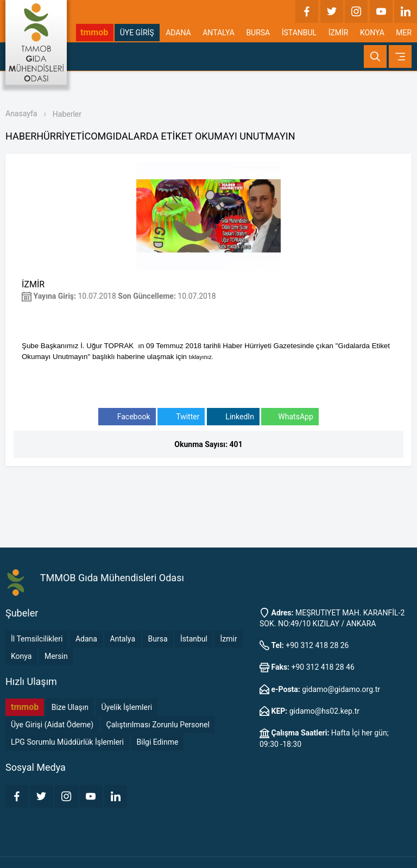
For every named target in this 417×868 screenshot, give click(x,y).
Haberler (67, 114)
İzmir (228, 639)
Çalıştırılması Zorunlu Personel (158, 725)
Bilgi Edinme (158, 742)
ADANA (178, 33)
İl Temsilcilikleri (37, 639)
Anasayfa (21, 114)
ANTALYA (219, 33)
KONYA (372, 33)
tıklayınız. (201, 357)
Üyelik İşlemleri (127, 707)
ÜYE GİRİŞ (137, 33)
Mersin (56, 656)
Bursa (158, 639)
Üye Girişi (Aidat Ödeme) (52, 725)
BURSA (258, 33)
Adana (86, 639)
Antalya (122, 639)
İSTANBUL (299, 33)
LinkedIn (233, 417)
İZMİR (339, 33)
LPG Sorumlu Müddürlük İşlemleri (67, 742)
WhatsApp (290, 417)
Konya (21, 656)
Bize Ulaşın (70, 707)
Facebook (127, 417)
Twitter (181, 417)
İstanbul (194, 639)
